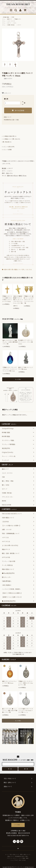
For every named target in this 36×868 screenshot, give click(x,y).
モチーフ (9, 23)
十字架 (13, 17)
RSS (20, 860)
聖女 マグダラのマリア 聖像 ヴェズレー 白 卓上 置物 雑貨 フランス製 (10, 342)
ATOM (24, 860)
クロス (15, 23)
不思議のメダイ (18, 19)
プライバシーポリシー (12, 858)
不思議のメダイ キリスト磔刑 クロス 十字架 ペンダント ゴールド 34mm (7, 299)
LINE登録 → (18, 825)
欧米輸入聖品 (6, 17)
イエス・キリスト (11, 21)
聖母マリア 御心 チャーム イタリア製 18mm (26, 368)
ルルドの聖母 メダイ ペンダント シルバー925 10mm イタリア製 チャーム (26, 710)
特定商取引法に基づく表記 (11, 120)
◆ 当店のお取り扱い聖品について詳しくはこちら (17, 269)
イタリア (19, 25)
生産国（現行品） (11, 25)
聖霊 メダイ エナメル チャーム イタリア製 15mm (10, 682)
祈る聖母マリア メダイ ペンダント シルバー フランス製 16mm (26, 342)
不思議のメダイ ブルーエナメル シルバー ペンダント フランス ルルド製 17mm (10, 369)
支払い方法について (14, 854)
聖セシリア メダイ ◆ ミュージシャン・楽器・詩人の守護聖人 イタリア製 (10, 710)
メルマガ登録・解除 (23, 858)
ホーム (4, 19)
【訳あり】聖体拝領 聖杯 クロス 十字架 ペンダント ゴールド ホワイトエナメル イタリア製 (18, 300)
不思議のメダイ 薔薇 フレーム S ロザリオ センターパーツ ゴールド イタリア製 (29, 300)
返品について (8, 117)
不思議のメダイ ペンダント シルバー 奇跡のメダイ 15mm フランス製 (26, 683)
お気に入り (6, 93)
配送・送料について (25, 854)
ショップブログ (14, 860)
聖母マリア (10, 19)
